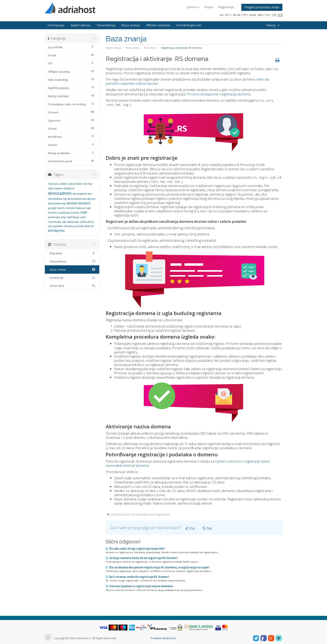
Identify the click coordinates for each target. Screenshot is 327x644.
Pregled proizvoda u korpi (262, 7)
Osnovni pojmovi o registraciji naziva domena (139, 586)
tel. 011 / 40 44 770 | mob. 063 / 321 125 (251, 15)
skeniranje (73, 222)
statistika (58, 226)
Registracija (226, 7)
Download (72, 278)
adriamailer (75, 184)
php (63, 217)
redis (83, 217)
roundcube (55, 222)
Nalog (273, 25)
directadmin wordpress (81, 199)
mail (84, 212)
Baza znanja (131, 25)
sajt (64, 222)
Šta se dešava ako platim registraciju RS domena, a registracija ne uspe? (158, 567)
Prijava (209, 7)
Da (190, 528)
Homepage (56, 25)
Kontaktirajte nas (189, 25)
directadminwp (57, 203)
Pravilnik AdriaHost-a (163, 638)
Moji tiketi (72, 253)
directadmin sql (57, 199)
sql (50, 226)
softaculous (87, 222)
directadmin (60, 193)
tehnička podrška (74, 226)
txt (92, 226)
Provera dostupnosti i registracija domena (219, 94)
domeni (84, 203)
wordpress (56, 230)
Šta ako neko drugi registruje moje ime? (135, 549)
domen (72, 203)
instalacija (64, 213)
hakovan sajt (83, 208)
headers (53, 213)
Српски (193, 7)
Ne (207, 528)
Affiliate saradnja (158, 25)
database (69, 188)
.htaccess (53, 184)
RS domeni (150, 48)
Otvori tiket (72, 286)
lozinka (75, 213)
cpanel (58, 188)
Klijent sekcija (80, 25)
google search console (61, 208)
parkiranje (54, 217)
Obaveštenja (106, 25)
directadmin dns (82, 194)
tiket (87, 226)
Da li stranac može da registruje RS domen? (138, 577)
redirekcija (73, 217)
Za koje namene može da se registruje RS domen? (142, 558)
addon (64, 184)
